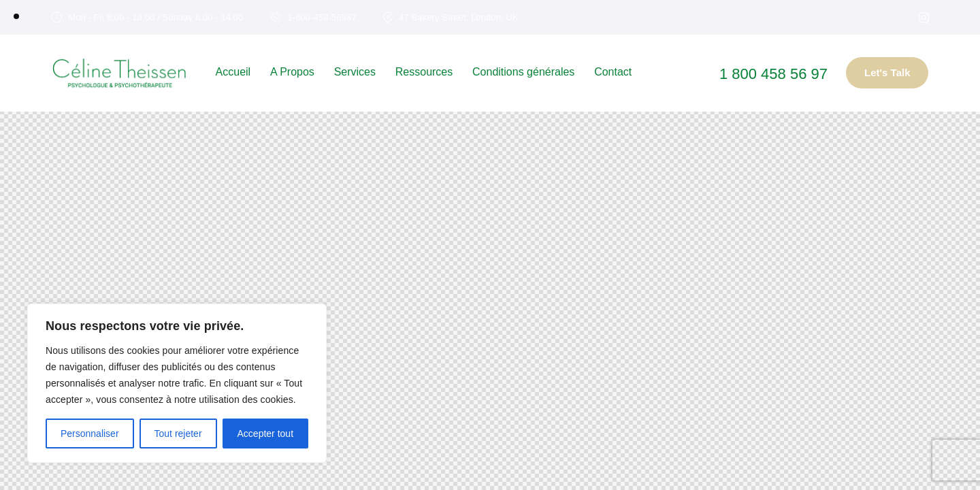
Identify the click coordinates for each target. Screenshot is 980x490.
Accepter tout (266, 434)
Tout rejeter (178, 434)
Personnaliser (90, 434)
